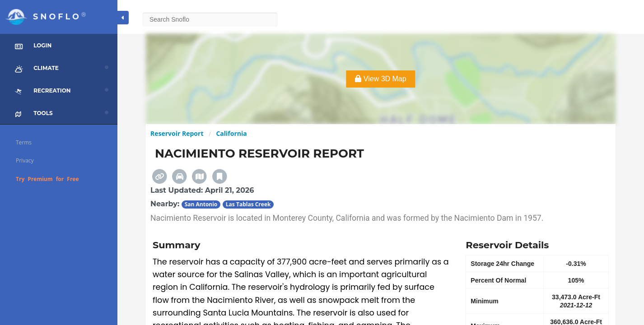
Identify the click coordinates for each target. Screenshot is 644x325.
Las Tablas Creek (248, 204)
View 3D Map (380, 79)
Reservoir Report (177, 133)
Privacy (25, 160)
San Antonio (201, 204)
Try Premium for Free (47, 179)
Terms (24, 142)
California (231, 133)
